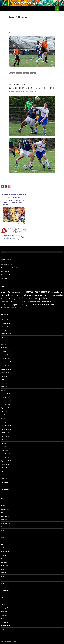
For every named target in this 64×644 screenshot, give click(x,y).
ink (2, 544)
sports (26, 25)
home (3, 537)
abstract (3, 495)
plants (3, 594)
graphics (4, 534)
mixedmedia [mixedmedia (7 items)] (19, 302)
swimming (4, 604)
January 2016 (5, 355)
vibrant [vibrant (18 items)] (37, 304)
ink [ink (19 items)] (24, 298)
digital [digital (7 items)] (21, 295)
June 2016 (4, 341)
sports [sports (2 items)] (27, 305)
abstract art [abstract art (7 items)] (17, 292)
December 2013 (6, 425)
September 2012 (6, 461)
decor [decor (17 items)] (4, 295)
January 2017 (5, 327)
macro (3, 558)
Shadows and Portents (8, 275)
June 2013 (4, 443)
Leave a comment (29, 32)
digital (3, 530)
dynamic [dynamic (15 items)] (38, 295)
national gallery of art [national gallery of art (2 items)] (54, 302)
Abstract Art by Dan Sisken (11, 9)
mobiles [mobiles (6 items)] (33, 302)
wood (3, 629)
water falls (4, 611)
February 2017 (6, 323)
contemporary (5, 523)
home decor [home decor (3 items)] (19, 299)
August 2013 (5, 436)
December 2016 (6, 330)
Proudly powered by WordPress (9, 642)
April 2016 (4, 348)
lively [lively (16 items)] (46, 298)
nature (3, 580)
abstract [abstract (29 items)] (6, 292)
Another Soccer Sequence (32, 88)
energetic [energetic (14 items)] (48, 295)
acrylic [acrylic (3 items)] (24, 292)
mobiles (3, 569)
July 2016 (4, 337)
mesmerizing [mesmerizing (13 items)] (7, 301)
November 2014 (6, 401)
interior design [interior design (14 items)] (34, 298)
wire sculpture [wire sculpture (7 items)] (7, 307)
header (19, 73)
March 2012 (5, 482)
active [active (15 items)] (29, 292)
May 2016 (4, 344)
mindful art (4, 566)
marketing (4, 562)
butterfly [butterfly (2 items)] (53, 292)
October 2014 (5, 404)
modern (3, 573)
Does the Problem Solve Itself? (10, 268)
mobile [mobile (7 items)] (27, 302)
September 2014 (6, 408)
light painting (5, 551)
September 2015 (6, 369)
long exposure (5, 555)
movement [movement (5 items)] (45, 302)
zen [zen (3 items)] (17, 307)
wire (2, 619)
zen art (3, 633)
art (2, 513)
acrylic (3, 502)
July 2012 (4, 468)
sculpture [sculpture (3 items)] (23, 305)
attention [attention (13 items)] (46, 292)
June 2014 (4, 411)
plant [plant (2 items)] (19, 305)
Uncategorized (5, 608)
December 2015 (6, 358)
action (12, 73)
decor (3, 527)
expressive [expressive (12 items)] (58, 295)
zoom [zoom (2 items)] (20, 308)
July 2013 (4, 440)
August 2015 (5, 372)
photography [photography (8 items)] (12, 305)
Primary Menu (62, 9)
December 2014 (6, 397)
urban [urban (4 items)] (31, 305)
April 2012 (4, 478)
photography (13, 25)
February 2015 (6, 394)
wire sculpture (5, 622)
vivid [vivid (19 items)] (44, 304)
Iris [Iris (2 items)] (42, 299)
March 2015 (5, 390)
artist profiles (5, 516)
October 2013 (5, 433)
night (3, 583)
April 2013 (4, 450)
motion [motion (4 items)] (39, 302)
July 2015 (4, 376)
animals (3, 505)
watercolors (5, 615)
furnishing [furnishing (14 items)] (10, 298)
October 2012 (5, 457)
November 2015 (6, 362)
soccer (21, 25)
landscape (4, 548)
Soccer (26, 73)
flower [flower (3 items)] (3, 299)
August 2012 (5, 464)
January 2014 (5, 422)
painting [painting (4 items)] (4, 305)
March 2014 (5, 418)
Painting (4, 587)
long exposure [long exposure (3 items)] (53, 299)
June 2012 (4, 471)
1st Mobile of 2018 (7, 264)
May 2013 (4, 447)
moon (3, 576)
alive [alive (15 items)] (35, 292)
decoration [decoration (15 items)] (13, 295)
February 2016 (6, 351)
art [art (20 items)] (39, 292)
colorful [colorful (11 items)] (59, 292)
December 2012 (6, 454)
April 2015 (4, 387)
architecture (5, 509)
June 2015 (4, 380)
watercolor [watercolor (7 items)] (52, 305)
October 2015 (5, 365)
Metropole (4, 278)
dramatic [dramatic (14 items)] (29, 295)
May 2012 (4, 475)
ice (2, 541)
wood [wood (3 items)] (15, 307)
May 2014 (4, 415)
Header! (16, 28)
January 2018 (5, 319)
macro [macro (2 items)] (59, 299)
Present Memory (6, 271)
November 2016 (6, 334)
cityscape (4, 520)
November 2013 (6, 429)
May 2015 (4, 383)
